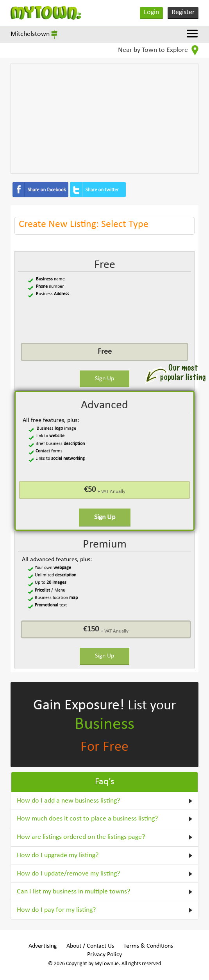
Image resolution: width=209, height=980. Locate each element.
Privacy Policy (104, 955)
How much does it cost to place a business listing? (87, 819)
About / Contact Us (90, 946)
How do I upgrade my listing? (58, 855)
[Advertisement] (105, 119)
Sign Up (104, 379)
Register (183, 12)
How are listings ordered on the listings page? (81, 837)
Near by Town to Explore (158, 50)
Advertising (43, 946)
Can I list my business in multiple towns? (73, 892)
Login (151, 12)
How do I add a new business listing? (68, 801)
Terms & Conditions (148, 946)
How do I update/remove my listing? (68, 874)
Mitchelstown (30, 34)
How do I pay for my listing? (56, 910)
